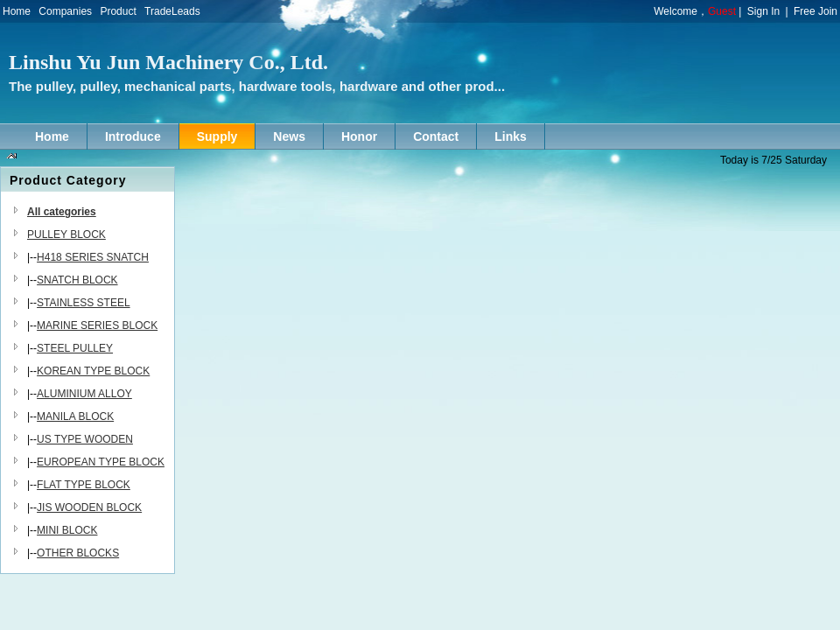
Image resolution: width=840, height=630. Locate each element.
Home (17, 11)
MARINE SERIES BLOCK (97, 325)
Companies (65, 11)
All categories (62, 212)
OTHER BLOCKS (78, 553)
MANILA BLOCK (75, 416)
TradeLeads (172, 11)
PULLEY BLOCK (66, 234)
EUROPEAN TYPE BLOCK (101, 462)
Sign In (763, 11)
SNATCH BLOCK (77, 280)
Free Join (815, 11)
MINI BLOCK (67, 530)
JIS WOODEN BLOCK (89, 507)
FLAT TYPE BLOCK (84, 485)
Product (118, 11)
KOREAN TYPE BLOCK (93, 371)
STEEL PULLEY (75, 348)
